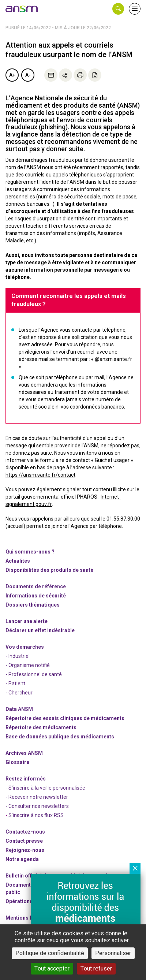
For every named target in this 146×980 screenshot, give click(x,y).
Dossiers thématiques (33, 605)
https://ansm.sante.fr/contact (40, 475)
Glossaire (17, 762)
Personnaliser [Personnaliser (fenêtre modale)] (113, 953)
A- (28, 75)
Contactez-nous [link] (25, 832)
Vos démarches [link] (25, 647)
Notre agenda (22, 859)
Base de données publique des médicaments (60, 737)
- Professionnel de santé (34, 674)
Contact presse (24, 841)
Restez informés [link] (26, 779)
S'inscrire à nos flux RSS (36, 815)
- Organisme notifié (28, 665)
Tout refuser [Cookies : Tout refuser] (96, 968)
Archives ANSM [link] (24, 753)
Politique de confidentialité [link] (50, 953)
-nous (25, 850)
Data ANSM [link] (19, 709)
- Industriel (18, 656)
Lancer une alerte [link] (27, 621)
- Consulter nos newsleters (37, 806)
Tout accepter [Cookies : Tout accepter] (52, 968)
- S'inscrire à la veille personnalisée (45, 788)
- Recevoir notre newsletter (37, 797)
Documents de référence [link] (36, 586)
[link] (22, 9)
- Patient (15, 683)
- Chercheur (19, 693)
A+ (12, 75)
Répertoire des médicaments (41, 727)
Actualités (18, 561)
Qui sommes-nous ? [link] (30, 552)
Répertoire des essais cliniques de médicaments (65, 718)
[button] (118, 9)
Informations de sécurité (36, 596)
